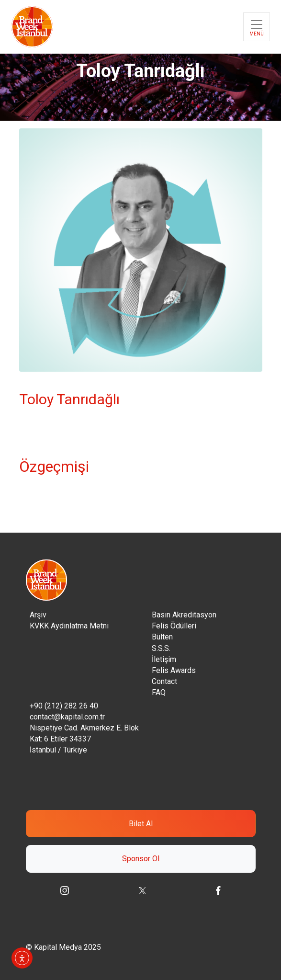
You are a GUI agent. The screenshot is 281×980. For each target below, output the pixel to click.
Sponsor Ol (141, 859)
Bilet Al (141, 824)
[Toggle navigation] (257, 27)
